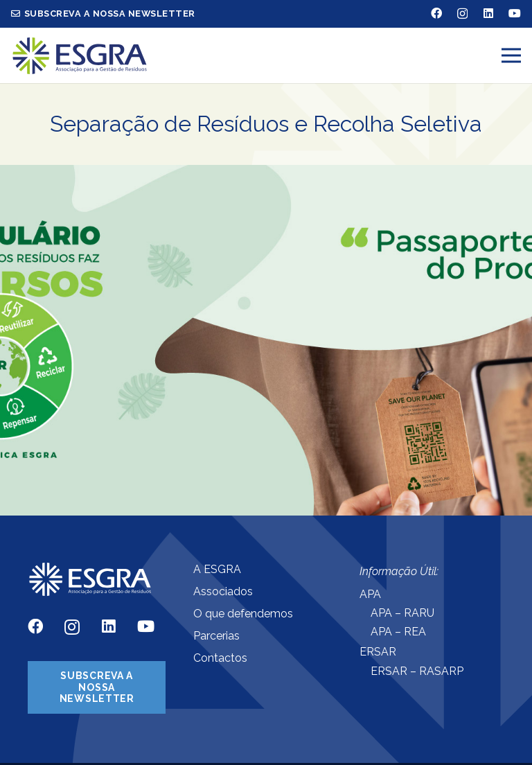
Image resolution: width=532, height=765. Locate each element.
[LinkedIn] (488, 13)
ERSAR (378, 652)
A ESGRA (217, 569)
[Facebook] (436, 13)
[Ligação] (80, 56)
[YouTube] (515, 13)
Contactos (220, 658)
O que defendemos (243, 614)
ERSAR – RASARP (417, 671)
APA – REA (398, 632)
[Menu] (511, 55)
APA (370, 594)
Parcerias (216, 636)
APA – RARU (402, 613)
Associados (223, 591)
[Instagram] (462, 14)
